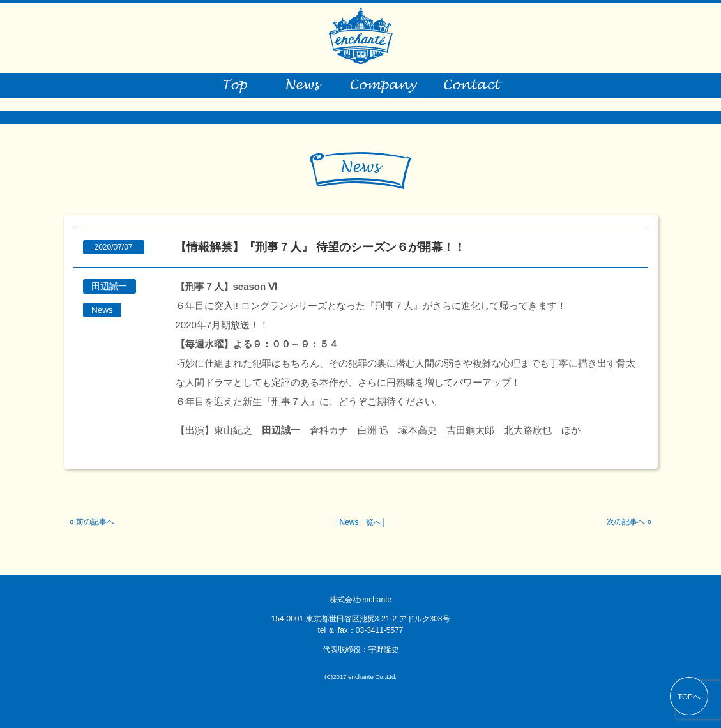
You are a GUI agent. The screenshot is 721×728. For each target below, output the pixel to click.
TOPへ (689, 697)
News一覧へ (360, 522)
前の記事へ (95, 522)
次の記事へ (626, 522)
